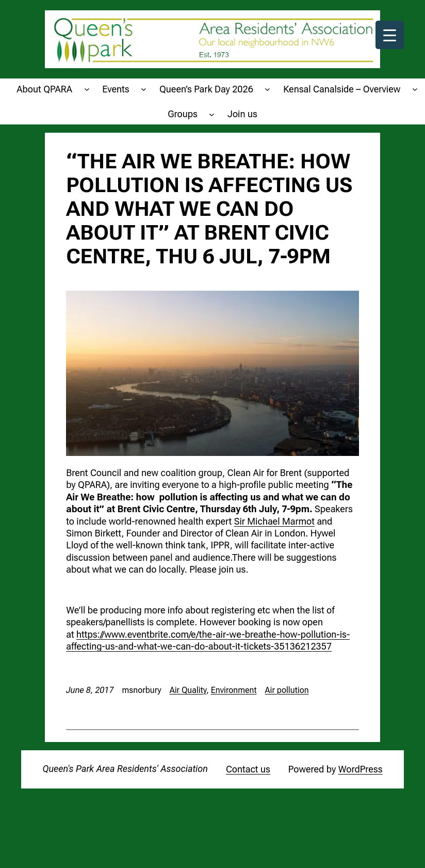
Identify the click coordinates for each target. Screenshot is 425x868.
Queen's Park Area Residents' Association (125, 769)
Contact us (248, 769)
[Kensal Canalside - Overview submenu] (415, 89)
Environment (234, 690)
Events (116, 89)
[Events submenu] (144, 89)
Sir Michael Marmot (274, 521)
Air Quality (188, 690)
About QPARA (44, 89)
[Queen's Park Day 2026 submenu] (267, 89)
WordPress (361, 769)
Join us (242, 114)
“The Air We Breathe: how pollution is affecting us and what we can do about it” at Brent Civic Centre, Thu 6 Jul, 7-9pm (209, 209)
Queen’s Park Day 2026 (206, 89)
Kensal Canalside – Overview (342, 89)
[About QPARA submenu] (87, 89)
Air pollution (287, 690)
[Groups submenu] (212, 114)
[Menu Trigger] (390, 35)
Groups (183, 114)
